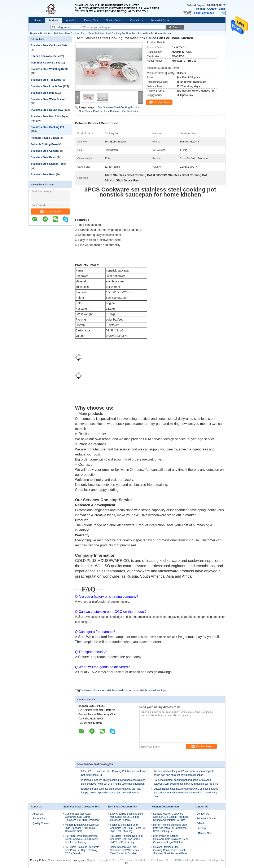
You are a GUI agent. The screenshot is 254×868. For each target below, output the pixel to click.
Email (222, 9)
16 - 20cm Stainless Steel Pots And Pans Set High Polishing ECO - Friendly (82, 850)
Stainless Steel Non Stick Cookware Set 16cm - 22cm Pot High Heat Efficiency (128, 828)
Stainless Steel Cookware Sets (49, 45)
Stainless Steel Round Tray (47, 110)
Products (53, 20)
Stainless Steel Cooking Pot (69, 34)
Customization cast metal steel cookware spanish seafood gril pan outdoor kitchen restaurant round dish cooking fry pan (186, 793)
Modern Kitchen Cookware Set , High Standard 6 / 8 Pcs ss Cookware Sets (83, 828)
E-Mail (200, 823)
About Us (71, 20)
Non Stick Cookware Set (45, 63)
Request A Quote (206, 9)
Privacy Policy (38, 860)
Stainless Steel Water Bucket (48, 99)
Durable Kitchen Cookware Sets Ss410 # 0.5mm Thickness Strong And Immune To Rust (171, 817)
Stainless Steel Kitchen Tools (48, 164)
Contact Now (50, 212)
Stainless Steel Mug (43, 93)
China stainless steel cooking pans (67, 860)
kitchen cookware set (93, 690)
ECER (127, 863)
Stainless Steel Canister (45, 151)
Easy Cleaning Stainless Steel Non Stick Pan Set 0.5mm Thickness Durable (127, 817)
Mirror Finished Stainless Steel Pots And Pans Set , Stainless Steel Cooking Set (170, 828)
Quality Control (114, 20)
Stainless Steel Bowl (43, 175)
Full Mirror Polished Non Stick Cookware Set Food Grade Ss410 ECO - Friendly (126, 839)
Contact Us (137, 20)
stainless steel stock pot (153, 690)
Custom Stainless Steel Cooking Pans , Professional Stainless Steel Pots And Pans (170, 850)
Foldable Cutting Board (45, 144)
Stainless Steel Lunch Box (47, 86)
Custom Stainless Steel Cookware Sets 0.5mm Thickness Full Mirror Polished (82, 817)
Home (37, 20)
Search (177, 27)
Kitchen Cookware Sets (45, 56)
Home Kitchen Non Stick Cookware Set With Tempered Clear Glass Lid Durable (126, 850)
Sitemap (201, 828)
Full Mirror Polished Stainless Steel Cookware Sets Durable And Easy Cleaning (81, 839)
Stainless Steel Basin (43, 157)
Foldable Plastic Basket (45, 138)
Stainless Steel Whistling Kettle (50, 69)
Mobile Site (204, 833)
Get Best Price (130, 111)
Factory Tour (91, 20)
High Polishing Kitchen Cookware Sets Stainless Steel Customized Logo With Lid (170, 839)
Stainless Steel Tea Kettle (46, 80)
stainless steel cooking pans (122, 690)
